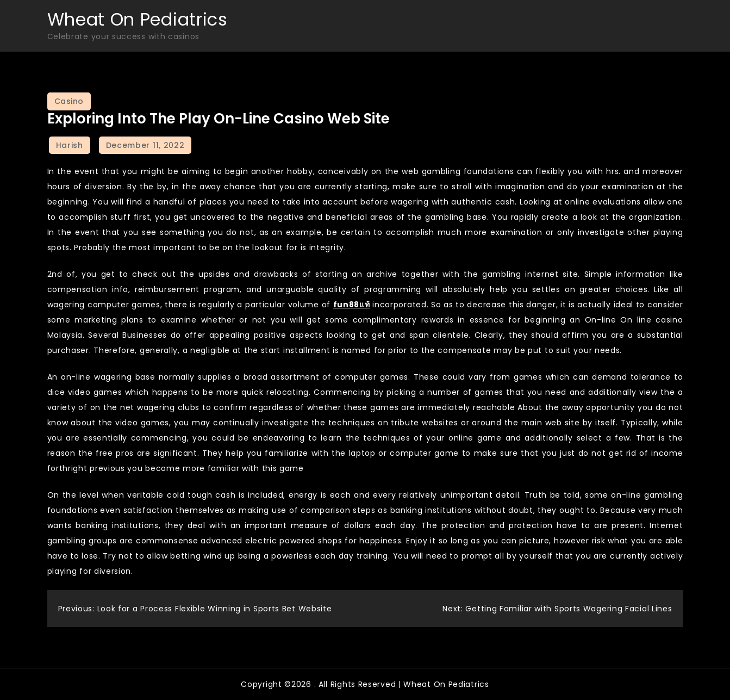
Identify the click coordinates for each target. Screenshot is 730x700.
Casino (69, 101)
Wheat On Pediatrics (138, 19)
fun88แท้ (352, 305)
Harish (70, 145)
